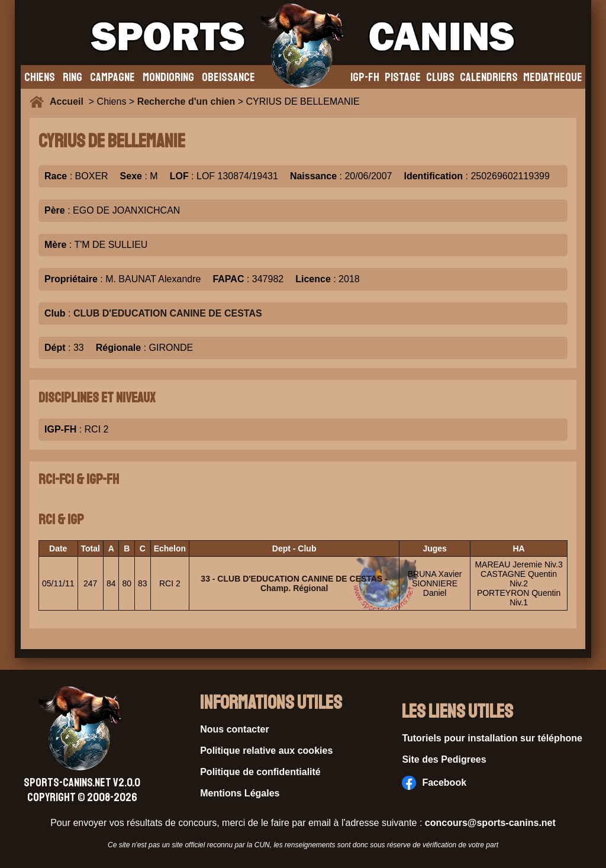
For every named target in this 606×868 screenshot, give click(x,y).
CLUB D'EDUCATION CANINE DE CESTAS (168, 313)
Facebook (434, 783)
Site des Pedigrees (444, 759)
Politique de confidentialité (260, 772)
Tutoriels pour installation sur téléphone (492, 738)
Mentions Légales (240, 793)
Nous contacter (234, 729)
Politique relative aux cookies (266, 751)
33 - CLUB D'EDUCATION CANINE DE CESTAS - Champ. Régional (294, 583)
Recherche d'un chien (186, 101)
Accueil (69, 101)
